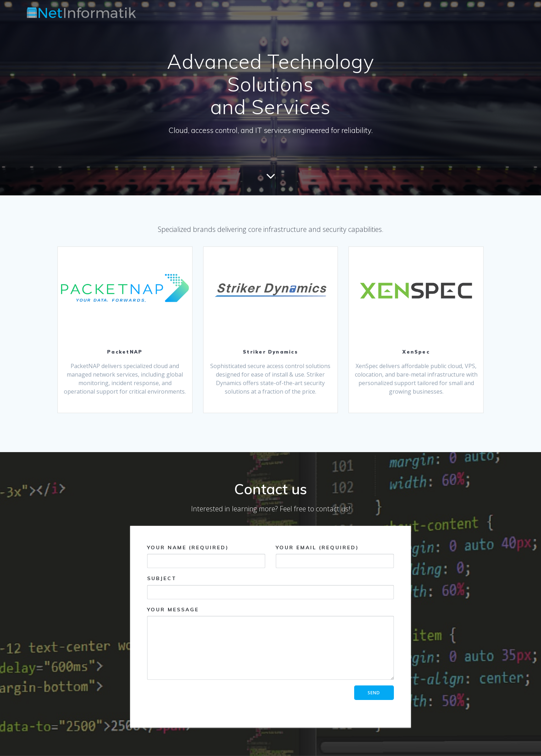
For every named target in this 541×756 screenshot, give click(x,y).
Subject (270, 587)
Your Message (270, 643)
